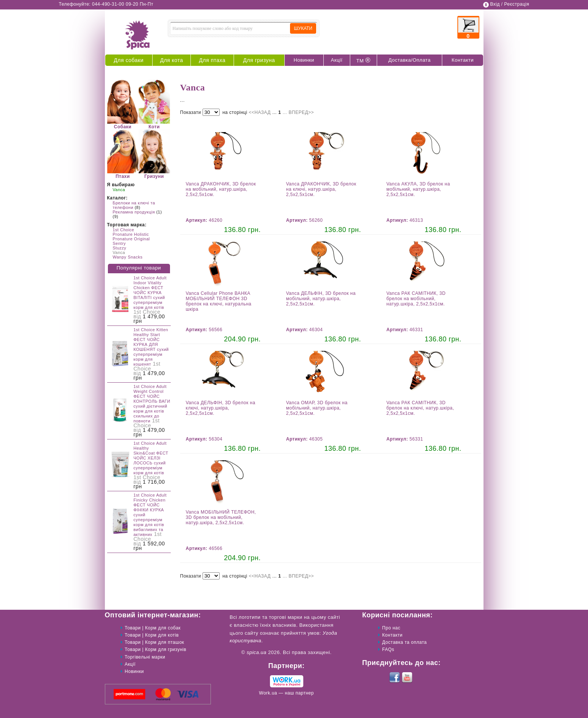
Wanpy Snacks (128, 257)
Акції (337, 60)
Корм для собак (163, 628)
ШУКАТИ (303, 28)
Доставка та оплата (404, 642)
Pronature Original (131, 239)
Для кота (172, 60)
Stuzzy (120, 248)
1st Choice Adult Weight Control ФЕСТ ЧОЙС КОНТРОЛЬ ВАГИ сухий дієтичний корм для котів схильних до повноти (152, 404)
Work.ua (268, 693)
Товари (133, 628)
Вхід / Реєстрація (509, 4)
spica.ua (256, 652)
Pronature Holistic (131, 234)
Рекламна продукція (134, 212)
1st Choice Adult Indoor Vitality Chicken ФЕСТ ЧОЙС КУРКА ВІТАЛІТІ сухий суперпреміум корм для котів (150, 293)
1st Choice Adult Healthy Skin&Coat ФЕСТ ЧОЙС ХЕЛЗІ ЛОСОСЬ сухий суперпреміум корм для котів (151, 458)
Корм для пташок (165, 642)
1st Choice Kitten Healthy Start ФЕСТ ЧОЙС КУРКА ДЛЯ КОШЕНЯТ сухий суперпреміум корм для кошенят (151, 347)
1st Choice (124, 230)
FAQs (388, 649)
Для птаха (212, 60)
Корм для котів (162, 635)
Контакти (463, 60)
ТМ (363, 60)
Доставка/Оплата (410, 60)
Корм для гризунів (166, 649)
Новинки (304, 60)
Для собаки (129, 60)
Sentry (119, 243)
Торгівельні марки (145, 657)
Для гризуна (259, 60)
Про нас (391, 628)
